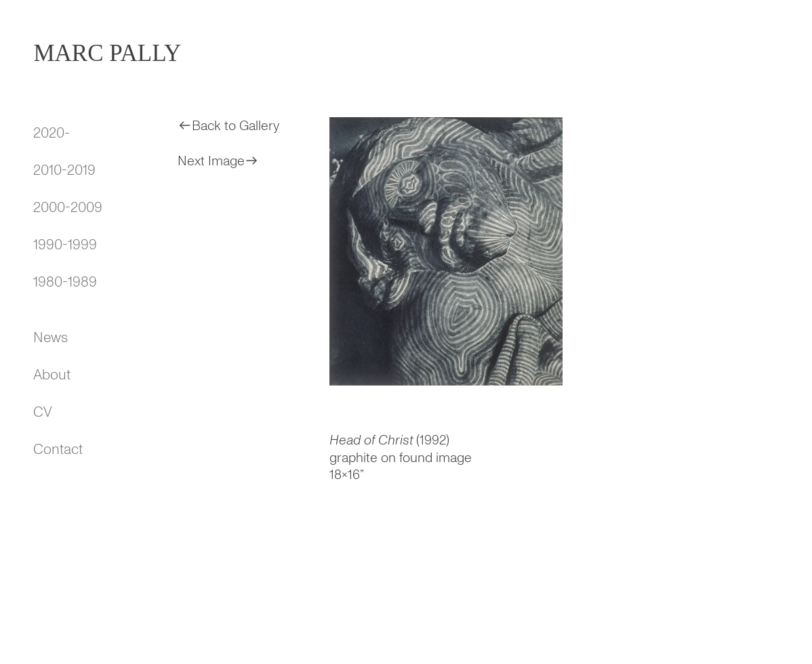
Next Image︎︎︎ (218, 161)
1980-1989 (65, 282)
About (52, 375)
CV (43, 412)
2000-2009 (68, 208)
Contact (58, 450)
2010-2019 (64, 170)
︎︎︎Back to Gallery (228, 126)
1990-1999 (65, 245)
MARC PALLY (107, 53)
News (50, 338)
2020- (52, 133)
